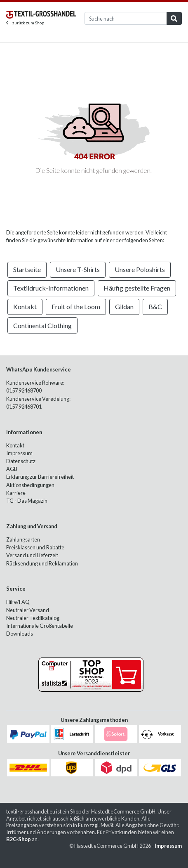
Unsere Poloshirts (140, 269)
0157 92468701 (24, 407)
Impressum (19, 453)
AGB (12, 469)
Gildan (124, 306)
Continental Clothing (42, 325)
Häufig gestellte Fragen (137, 288)
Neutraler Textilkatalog (33, 618)
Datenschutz (21, 461)
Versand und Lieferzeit (32, 555)
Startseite (27, 269)
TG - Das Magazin (27, 501)
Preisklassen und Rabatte (35, 547)
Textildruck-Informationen (51, 288)
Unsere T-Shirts (78, 269)
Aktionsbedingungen (30, 485)
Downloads (20, 634)
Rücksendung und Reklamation (42, 563)
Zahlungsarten (23, 539)
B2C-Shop (19, 839)
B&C (155, 306)
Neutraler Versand (28, 610)
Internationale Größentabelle (40, 626)
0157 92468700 (24, 390)
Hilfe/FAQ (18, 602)
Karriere (16, 493)
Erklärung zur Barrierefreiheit (40, 477)
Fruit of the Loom (76, 306)
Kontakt (25, 306)
